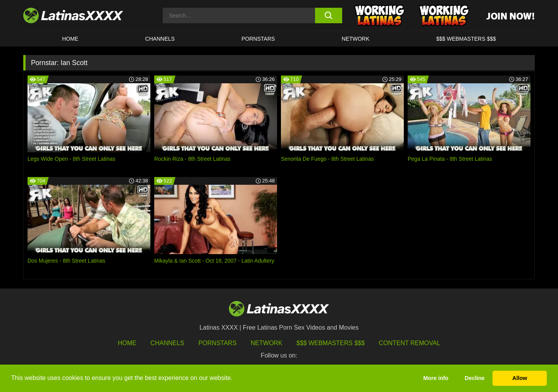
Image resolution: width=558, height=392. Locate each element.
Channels (167, 343)
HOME (70, 39)
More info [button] (436, 378)
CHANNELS (160, 39)
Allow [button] (520, 378)
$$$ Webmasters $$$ (331, 343)
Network (356, 39)
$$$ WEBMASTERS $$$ (466, 39)
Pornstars (258, 39)
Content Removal (410, 343)
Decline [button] (474, 378)
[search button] (328, 15)
